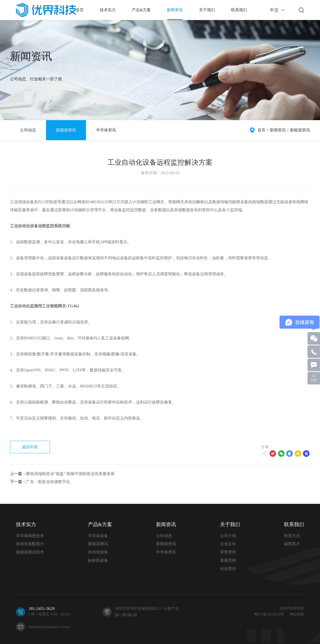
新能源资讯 (66, 130)
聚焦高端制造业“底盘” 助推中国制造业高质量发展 (62, 474)
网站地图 (297, 614)
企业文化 (228, 544)
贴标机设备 (98, 560)
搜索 (301, 10)
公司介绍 (228, 536)
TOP (314, 380)
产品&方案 (100, 524)
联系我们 (294, 524)
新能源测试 (98, 544)
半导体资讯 (106, 130)
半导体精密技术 (30, 536)
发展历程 (228, 560)
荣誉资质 (228, 552)
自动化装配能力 (30, 544)
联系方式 (292, 536)
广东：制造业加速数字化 (40, 482)
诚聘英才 (292, 544)
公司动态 (28, 130)
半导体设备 (98, 536)
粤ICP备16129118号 (269, 614)
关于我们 (230, 524)
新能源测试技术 (30, 552)
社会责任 (228, 569)
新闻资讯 (278, 130)
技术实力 (26, 524)
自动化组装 (98, 552)
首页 (261, 130)
